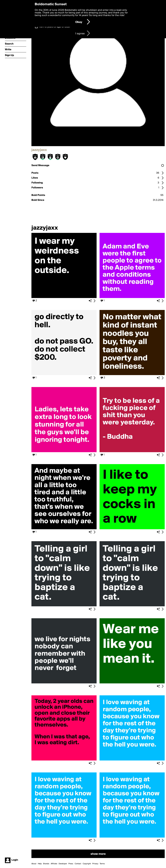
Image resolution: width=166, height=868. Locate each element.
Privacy (95, 864)
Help (40, 864)
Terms (102, 864)
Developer (63, 864)
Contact (78, 864)
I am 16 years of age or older (55, 27)
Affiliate (54, 864)
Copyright (87, 864)
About (34, 864)
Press (71, 864)
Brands (46, 864)
